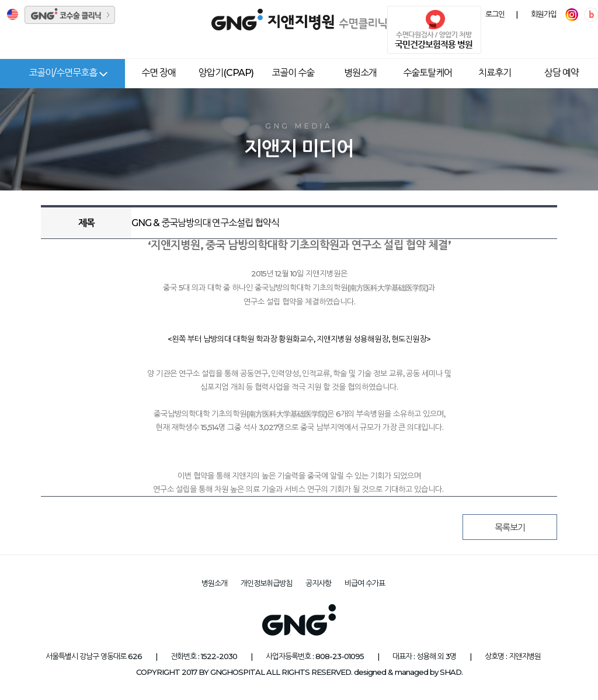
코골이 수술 (293, 73)
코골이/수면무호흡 (63, 73)
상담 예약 (562, 73)
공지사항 (318, 583)
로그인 (495, 14)
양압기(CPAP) (226, 73)
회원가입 (544, 14)
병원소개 (360, 73)
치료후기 (495, 73)
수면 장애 (159, 73)
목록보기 (510, 527)
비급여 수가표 (365, 583)
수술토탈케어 (427, 73)
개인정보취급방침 (266, 583)
